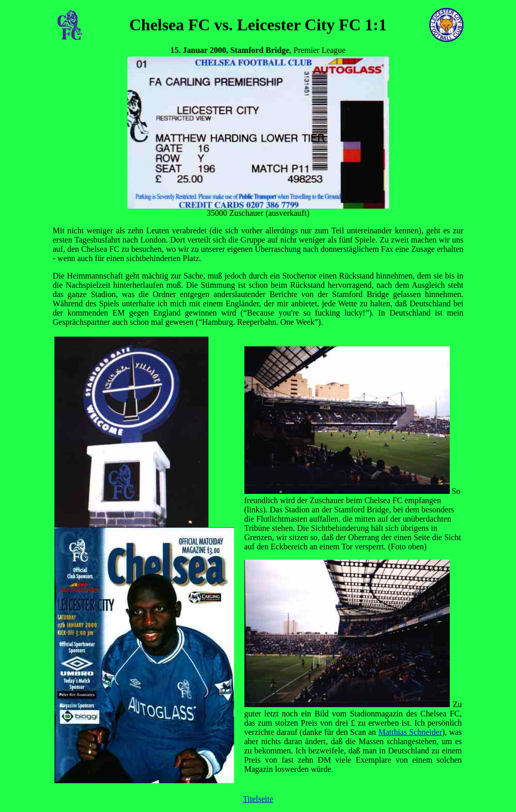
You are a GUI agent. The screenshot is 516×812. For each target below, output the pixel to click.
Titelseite (258, 799)
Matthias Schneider (410, 732)
